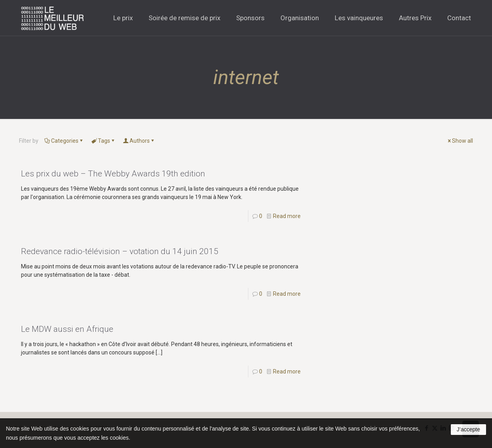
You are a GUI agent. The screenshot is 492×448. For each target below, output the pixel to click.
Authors (139, 141)
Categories (64, 141)
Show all (460, 141)
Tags (103, 141)
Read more (287, 216)
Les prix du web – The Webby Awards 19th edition (113, 174)
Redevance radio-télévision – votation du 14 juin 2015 (120, 251)
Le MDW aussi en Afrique (67, 329)
